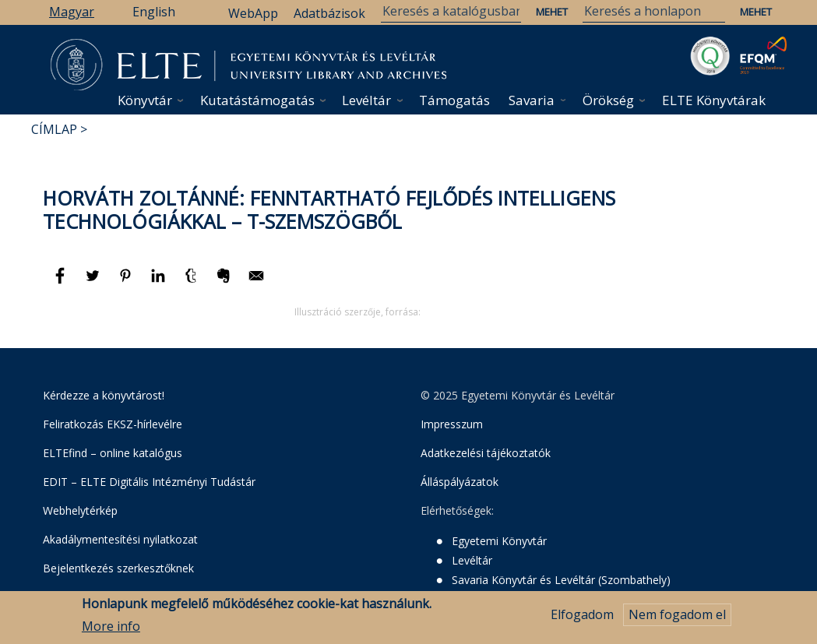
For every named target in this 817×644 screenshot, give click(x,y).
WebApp (253, 13)
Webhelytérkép (80, 510)
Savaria (532, 100)
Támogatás (454, 100)
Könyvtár (145, 100)
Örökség (608, 100)
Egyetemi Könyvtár (499, 541)
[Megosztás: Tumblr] (192, 283)
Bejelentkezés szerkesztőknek (118, 568)
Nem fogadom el (677, 615)
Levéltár (366, 100)
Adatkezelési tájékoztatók (486, 453)
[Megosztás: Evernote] (225, 283)
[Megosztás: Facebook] (62, 283)
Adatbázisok (329, 13)
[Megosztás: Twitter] (94, 283)
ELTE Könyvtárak (714, 100)
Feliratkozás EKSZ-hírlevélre (113, 424)
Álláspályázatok (460, 482)
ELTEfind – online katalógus (113, 453)
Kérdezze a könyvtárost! (104, 395)
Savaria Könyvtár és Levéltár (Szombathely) (561, 580)
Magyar (72, 12)
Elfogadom (582, 615)
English (154, 12)
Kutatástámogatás (257, 100)
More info (111, 626)
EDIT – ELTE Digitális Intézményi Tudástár (149, 482)
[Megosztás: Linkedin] (160, 283)
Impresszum (452, 424)
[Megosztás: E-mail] (256, 283)
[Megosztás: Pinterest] (127, 283)
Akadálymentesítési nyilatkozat (120, 539)
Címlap (54, 129)
